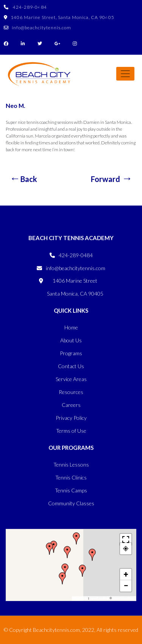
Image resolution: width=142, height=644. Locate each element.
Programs (71, 353)
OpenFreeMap (99, 598)
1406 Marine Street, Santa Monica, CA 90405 (59, 17)
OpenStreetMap (123, 598)
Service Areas (71, 379)
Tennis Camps (71, 490)
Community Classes (71, 503)
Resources (71, 392)
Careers (71, 405)
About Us (71, 340)
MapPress (81, 598)
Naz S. (112, 178)
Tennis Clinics (71, 477)
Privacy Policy (71, 418)
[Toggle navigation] (125, 74)
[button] (65, 570)
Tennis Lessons (71, 464)
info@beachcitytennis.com (37, 28)
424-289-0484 (25, 7)
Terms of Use (71, 431)
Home (71, 327)
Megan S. (23, 178)
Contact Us (71, 366)
